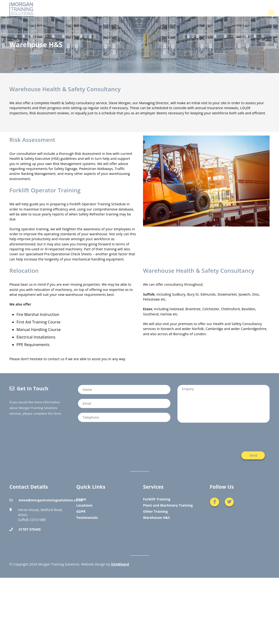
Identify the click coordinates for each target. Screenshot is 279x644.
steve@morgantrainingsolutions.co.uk (51, 500)
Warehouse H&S (156, 518)
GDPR (81, 511)
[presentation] (234, 437)
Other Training (155, 511)
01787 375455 (30, 529)
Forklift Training (157, 499)
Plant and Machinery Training (168, 505)
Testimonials (87, 518)
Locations (84, 505)
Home (81, 499)
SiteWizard (120, 564)
